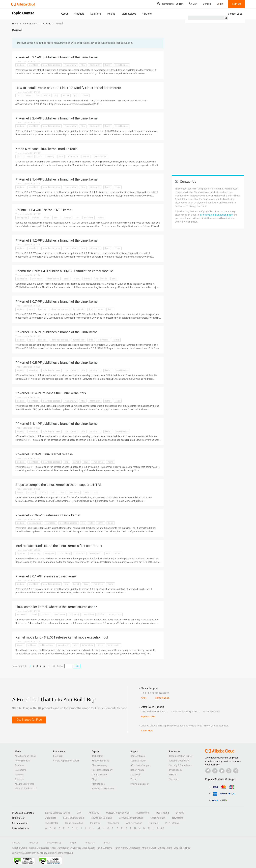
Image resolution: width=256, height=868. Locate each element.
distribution (60, 615)
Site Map (174, 779)
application (22, 279)
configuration (35, 523)
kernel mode (114, 645)
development (95, 554)
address (21, 65)
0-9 (163, 828)
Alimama (108, 848)
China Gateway (100, 765)
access (20, 492)
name (111, 462)
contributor (80, 554)
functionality (70, 65)
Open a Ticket (148, 717)
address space (47, 645)
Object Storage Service (118, 813)
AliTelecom (135, 848)
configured (22, 218)
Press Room (175, 770)
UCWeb (153, 848)
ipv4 (76, 96)
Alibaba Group (19, 848)
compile (42, 492)
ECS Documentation (74, 818)
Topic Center (52, 823)
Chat (144, 698)
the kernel (88, 218)
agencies (21, 554)
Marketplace (129, 14)
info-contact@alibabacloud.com (216, 215)
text (78, 218)
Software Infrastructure (131, 818)
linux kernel (98, 462)
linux (118, 187)
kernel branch (122, 65)
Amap (145, 848)
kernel (108, 65)
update (101, 218)
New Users (178, 818)
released (67, 218)
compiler (46, 615)
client (66, 279)
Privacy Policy (54, 843)
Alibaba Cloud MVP (179, 761)
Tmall (53, 848)
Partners (147, 14)
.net (19, 96)
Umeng (162, 848)
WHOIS (173, 775)
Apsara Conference (24, 784)
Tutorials (154, 823)
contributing (64, 554)
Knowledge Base (100, 761)
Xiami (169, 848)
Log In (220, 4)
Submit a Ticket (138, 761)
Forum (134, 779)
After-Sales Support (140, 765)
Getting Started (100, 775)
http (83, 65)
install (66, 96)
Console (207, 4)
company (50, 554)
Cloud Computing (74, 823)
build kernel (22, 615)
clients (76, 279)
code (40, 157)
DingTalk (178, 848)
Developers (113, 823)
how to (47, 96)
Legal (73, 843)
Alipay (187, 848)
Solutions (96, 14)
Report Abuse (137, 770)
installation (74, 492)
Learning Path (158, 818)
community (35, 554)
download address (52, 65)
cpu (31, 309)
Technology (98, 756)
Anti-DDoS (94, 813)
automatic (37, 279)
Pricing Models (22, 761)
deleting (51, 157)
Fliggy (117, 848)
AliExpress (76, 848)
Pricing (111, 14)
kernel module (100, 157)
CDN (79, 813)
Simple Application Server (66, 761)
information (95, 65)
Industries (95, 823)
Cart (193, 4)
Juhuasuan (63, 848)
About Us (34, 843)
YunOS (125, 848)
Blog (94, 779)
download (34, 65)
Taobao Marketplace (39, 848)
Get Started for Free (29, 720)
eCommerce (142, 813)
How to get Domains (101, 818)
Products (79, 14)
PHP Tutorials (172, 823)
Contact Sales (235, 14)
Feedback (135, 775)
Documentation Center (181, 756)
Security (180, 813)
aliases (30, 157)
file (37, 96)
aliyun (28, 96)
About (64, 14)
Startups (19, 779)
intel (108, 554)
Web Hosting (162, 813)
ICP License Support (102, 770)
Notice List (90, 843)
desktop (35, 218)
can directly (63, 645)
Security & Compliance (181, 765)
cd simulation (53, 279)
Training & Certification (103, 789)
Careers (16, 843)
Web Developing (134, 823)
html (53, 492)
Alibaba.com (89, 848)
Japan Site (51, 818)
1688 (99, 848)
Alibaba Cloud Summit (26, 789)
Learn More (147, 731)
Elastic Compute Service (57, 813)
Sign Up (237, 4)
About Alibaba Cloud (25, 756)
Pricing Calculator (140, 784)
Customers (20, 770)
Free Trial (58, 756)
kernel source (115, 615)
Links (107, 843)
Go (77, 666)
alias (19, 157)
